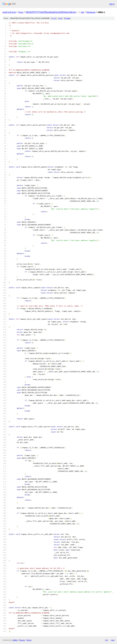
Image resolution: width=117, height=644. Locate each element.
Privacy (22, 640)
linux (21, 12)
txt (106, 640)
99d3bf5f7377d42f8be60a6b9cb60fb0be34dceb (51, 12)
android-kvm (9, 12)
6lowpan (91, 12)
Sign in (112, 4)
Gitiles (15, 640)
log (60, 18)
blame (67, 18)
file (54, 18)
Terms (29, 640)
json (112, 640)
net (82, 12)
